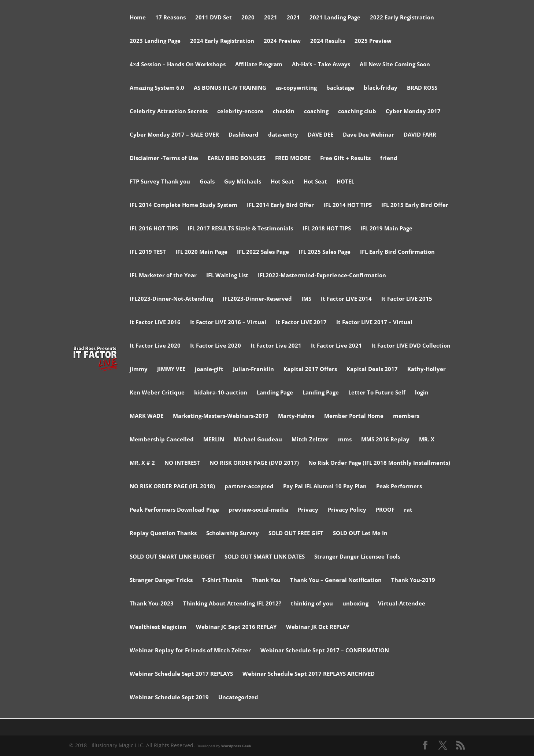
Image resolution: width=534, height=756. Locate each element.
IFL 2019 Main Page (386, 229)
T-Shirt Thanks (222, 580)
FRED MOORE (293, 158)
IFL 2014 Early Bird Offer (280, 205)
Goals (207, 182)
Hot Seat (282, 182)
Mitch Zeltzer (310, 440)
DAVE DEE (320, 135)
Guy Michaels (243, 182)
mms (345, 440)
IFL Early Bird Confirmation (397, 252)
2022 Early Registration (402, 18)
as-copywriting (296, 88)
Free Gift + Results (345, 158)
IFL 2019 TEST (148, 252)
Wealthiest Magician (158, 627)
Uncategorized (238, 698)
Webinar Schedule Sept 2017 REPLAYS (181, 674)
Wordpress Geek (236, 746)
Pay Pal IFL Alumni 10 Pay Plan (325, 487)
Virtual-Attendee (402, 604)
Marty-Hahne (296, 416)
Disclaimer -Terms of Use (164, 158)
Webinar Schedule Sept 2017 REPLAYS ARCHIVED (309, 674)
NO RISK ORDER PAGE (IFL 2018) (172, 487)
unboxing (355, 604)
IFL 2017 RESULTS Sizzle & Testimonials (240, 229)
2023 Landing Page (155, 41)
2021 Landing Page (335, 18)
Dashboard (244, 135)
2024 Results (328, 41)
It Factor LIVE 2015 (407, 299)
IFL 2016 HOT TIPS (154, 229)
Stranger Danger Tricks (161, 580)
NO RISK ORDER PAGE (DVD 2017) (254, 463)
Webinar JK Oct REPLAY (318, 627)
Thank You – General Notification (336, 580)
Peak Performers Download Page (174, 510)
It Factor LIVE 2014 (346, 299)
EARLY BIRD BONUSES (237, 158)
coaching (316, 112)
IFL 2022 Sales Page (263, 252)
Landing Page (275, 393)
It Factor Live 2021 (276, 346)
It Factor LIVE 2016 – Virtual (228, 323)
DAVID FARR (420, 135)
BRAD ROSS (422, 88)
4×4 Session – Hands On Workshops (178, 65)
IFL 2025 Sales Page (325, 252)
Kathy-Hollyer (427, 369)
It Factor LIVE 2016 (155, 323)
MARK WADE (147, 416)
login (422, 393)
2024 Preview (282, 41)
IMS (306, 299)
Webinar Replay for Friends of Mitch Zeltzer (190, 651)
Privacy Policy (347, 510)
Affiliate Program (259, 65)
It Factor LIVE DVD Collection (411, 346)
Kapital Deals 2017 (372, 369)
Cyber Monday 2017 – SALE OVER (174, 135)
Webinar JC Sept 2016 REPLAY (236, 627)
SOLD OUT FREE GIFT (296, 533)
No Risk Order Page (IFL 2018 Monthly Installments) (379, 463)
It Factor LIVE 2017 (301, 323)
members (406, 416)
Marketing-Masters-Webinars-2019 (221, 416)
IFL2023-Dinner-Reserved (257, 299)
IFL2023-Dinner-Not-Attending (171, 299)
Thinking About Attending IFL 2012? (232, 604)
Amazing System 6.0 (157, 88)
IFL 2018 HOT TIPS (327, 229)
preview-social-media (258, 510)
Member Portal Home (354, 416)
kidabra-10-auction (221, 393)
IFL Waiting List (227, 276)
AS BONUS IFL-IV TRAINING (230, 88)
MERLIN (214, 440)
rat (408, 510)
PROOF (385, 510)
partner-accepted (249, 487)
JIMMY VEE (171, 369)
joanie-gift (209, 369)
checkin (284, 112)
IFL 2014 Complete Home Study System (183, 205)
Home (138, 18)
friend (389, 158)
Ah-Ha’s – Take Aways (321, 65)
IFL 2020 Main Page (201, 252)
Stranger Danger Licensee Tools (357, 557)
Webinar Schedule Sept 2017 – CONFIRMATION (325, 651)
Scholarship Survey (233, 533)
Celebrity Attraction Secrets (169, 112)
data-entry (283, 135)
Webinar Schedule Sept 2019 (169, 698)
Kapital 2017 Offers (310, 369)
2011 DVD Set (214, 18)
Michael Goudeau (258, 440)
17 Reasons (170, 18)
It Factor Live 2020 (155, 346)
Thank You (266, 580)
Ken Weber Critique (157, 393)
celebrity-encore (240, 112)
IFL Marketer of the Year (163, 276)
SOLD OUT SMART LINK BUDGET (172, 557)
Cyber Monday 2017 (413, 112)
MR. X (427, 440)
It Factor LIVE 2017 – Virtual (374, 323)
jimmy (139, 369)
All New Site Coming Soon (395, 65)
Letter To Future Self (377, 393)
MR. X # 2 (142, 463)
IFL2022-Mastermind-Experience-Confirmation (322, 276)
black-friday (381, 88)
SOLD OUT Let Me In (360, 533)
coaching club (357, 112)
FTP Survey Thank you (160, 182)
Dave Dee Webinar (368, 135)
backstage (340, 88)
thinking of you (312, 604)
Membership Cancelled (162, 440)
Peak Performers (399, 487)
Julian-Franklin (253, 369)
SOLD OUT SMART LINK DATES (265, 557)
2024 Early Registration (222, 41)
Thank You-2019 (413, 580)
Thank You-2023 (152, 604)
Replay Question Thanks (163, 533)
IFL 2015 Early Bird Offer (415, 205)
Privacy (308, 510)
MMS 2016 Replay (385, 440)
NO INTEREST (182, 463)
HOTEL (345, 182)
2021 (271, 18)
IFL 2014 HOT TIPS (348, 205)
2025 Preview (373, 41)
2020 (248, 18)
